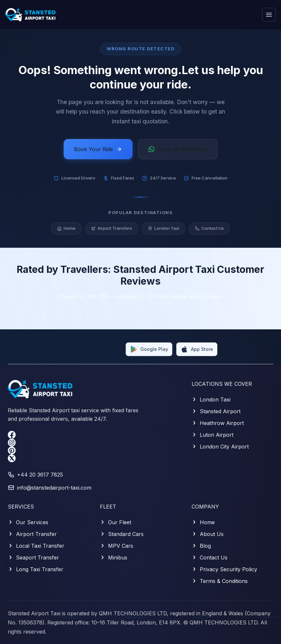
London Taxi (164, 230)
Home (66, 230)
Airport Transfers (112, 230)
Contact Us (209, 230)
